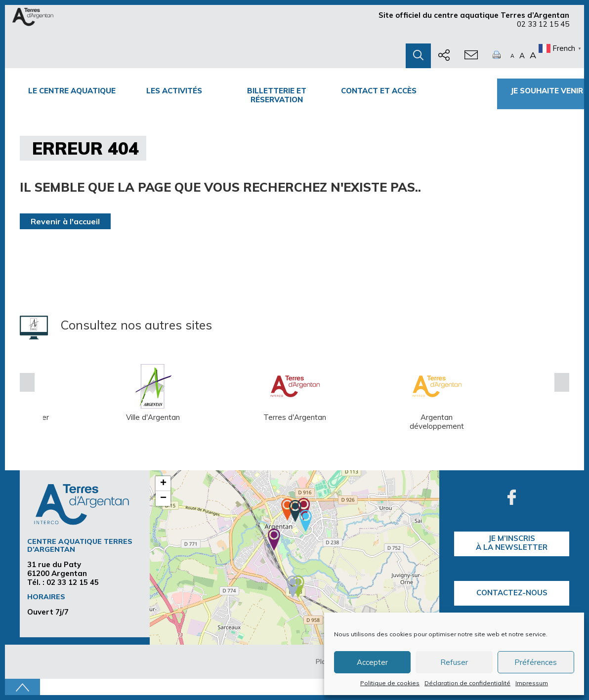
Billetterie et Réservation (277, 95)
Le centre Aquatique (72, 91)
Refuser (454, 662)
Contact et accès (379, 91)
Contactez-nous (512, 593)
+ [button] (163, 484)
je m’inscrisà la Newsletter (512, 543)
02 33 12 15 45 (543, 24)
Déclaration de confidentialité (467, 683)
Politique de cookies (390, 683)
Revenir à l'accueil (65, 221)
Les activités (174, 91)
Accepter (372, 662)
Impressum (532, 683)
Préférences (536, 662)
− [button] (163, 498)
